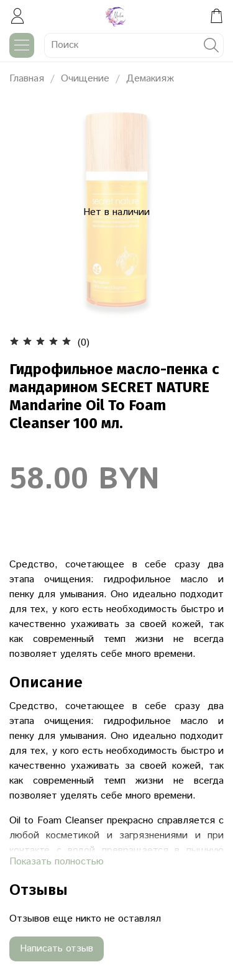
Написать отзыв (57, 949)
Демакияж (150, 79)
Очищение (85, 79)
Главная (27, 79)
